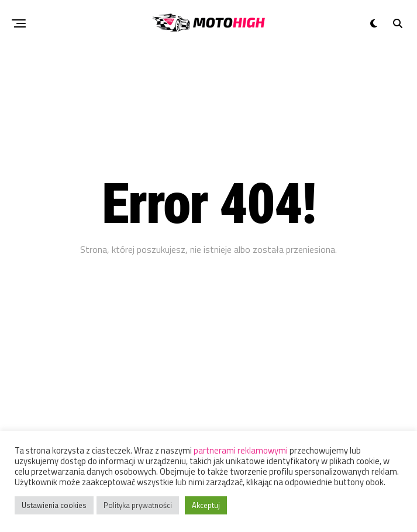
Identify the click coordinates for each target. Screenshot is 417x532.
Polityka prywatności (138, 505)
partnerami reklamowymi (241, 450)
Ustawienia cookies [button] (54, 505)
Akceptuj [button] (206, 505)
